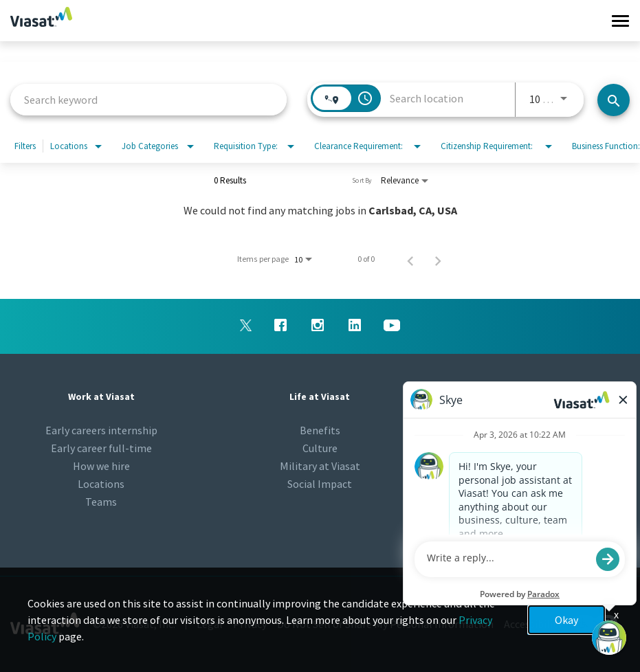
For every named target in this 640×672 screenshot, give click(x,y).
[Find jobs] (614, 100)
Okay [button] (566, 620)
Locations (101, 484)
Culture (320, 448)
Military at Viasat (320, 466)
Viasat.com (539, 466)
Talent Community (539, 448)
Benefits (320, 430)
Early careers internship (101, 430)
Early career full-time (101, 448)
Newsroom (539, 430)
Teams (101, 502)
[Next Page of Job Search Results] (438, 259)
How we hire (101, 466)
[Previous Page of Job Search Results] (410, 259)
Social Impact (320, 484)
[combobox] (148, 99)
